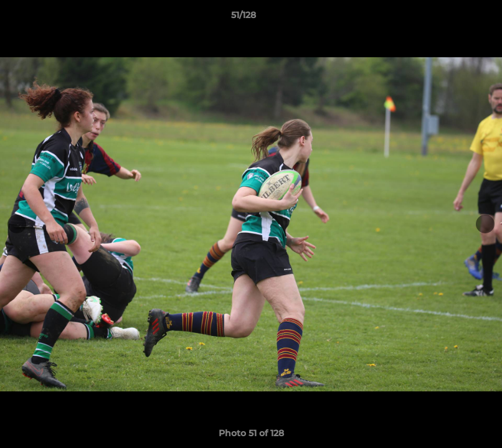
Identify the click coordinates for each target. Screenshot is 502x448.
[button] (450, 18)
